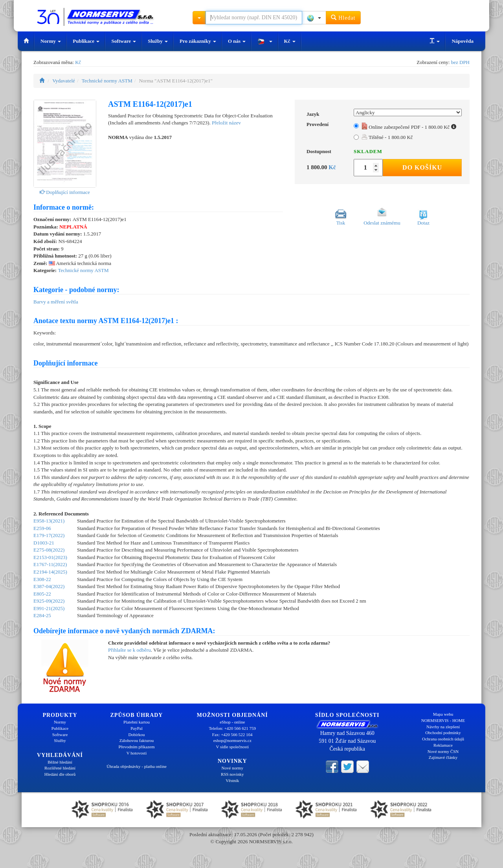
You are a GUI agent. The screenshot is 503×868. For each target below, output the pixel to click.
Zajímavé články (443, 757)
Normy (51, 41)
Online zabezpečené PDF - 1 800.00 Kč (409, 127)
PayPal (137, 728)
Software (124, 41)
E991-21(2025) (49, 608)
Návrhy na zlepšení (443, 727)
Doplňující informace (65, 192)
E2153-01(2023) (50, 557)
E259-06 (42, 528)
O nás (237, 41)
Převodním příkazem (137, 747)
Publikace (86, 41)
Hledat (343, 17)
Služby (158, 41)
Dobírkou (136, 735)
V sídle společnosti (232, 747)
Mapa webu (443, 714)
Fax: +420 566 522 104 (232, 735)
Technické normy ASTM (107, 81)
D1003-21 (44, 543)
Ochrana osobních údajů (443, 739)
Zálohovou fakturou (137, 740)
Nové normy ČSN (443, 751)
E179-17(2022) (49, 535)
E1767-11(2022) (50, 564)
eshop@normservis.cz (232, 740)
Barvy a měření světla (56, 302)
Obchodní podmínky (443, 733)
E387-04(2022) (49, 586)
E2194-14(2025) (50, 572)
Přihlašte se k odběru (129, 650)
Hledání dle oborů (60, 774)
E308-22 (42, 579)
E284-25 (42, 615)
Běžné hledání (60, 762)
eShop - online (232, 722)
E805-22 (42, 594)
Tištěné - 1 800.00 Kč (387, 137)
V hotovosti (137, 753)
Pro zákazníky (198, 41)
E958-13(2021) (49, 521)
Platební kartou (137, 722)
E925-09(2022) (49, 601)
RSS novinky (232, 774)
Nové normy (232, 768)
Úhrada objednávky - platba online (137, 766)
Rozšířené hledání (60, 768)
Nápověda (463, 41)
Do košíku (422, 167)
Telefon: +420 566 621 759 (232, 728)
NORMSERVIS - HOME (443, 720)
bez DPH (460, 62)
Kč (290, 41)
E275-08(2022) (49, 550)
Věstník (232, 780)
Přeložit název (226, 123)
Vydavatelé (64, 81)
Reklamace (443, 745)
